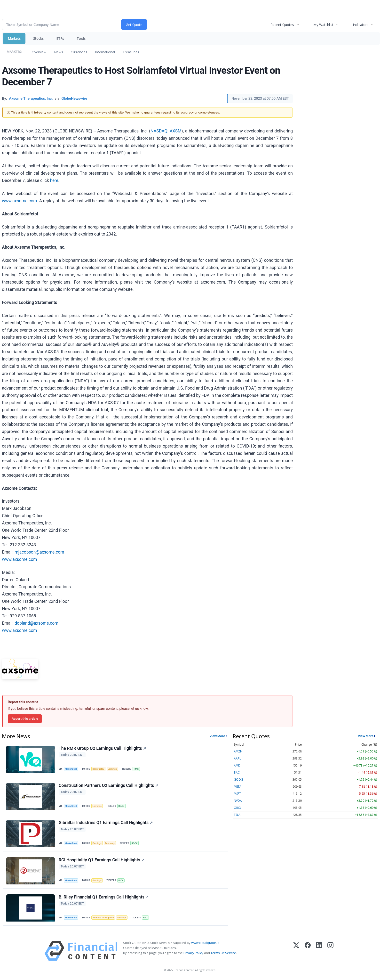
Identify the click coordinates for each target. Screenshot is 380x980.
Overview (39, 52)
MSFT (237, 794)
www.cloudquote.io (205, 943)
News (59, 52)
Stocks (38, 38)
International (105, 52)
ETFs (60, 38)
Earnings (113, 769)
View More (217, 736)
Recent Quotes (282, 25)
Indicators (361, 25)
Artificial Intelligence (103, 918)
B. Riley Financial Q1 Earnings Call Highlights (104, 897)
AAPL (237, 758)
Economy (110, 843)
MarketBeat (71, 769)
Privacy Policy (193, 953)
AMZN (238, 751)
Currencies (79, 52)
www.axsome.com (20, 201)
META (238, 787)
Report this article (25, 719)
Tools (81, 38)
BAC (237, 772)
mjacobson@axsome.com (39, 552)
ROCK (135, 843)
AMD (237, 765)
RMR (136, 769)
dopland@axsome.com (36, 623)
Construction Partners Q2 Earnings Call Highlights (108, 785)
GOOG (238, 780)
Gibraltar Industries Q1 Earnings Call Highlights (106, 823)
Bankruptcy (99, 769)
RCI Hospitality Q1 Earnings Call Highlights (102, 860)
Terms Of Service (223, 953)
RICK (121, 881)
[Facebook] (308, 951)
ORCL (238, 808)
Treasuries (131, 52)
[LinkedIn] (319, 951)
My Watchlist (323, 25)
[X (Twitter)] (296, 951)
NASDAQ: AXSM (166, 131)
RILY (146, 918)
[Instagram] (330, 951)
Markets (14, 38)
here (54, 180)
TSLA (237, 815)
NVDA (238, 801)
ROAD (122, 806)
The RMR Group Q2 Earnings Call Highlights (102, 748)
